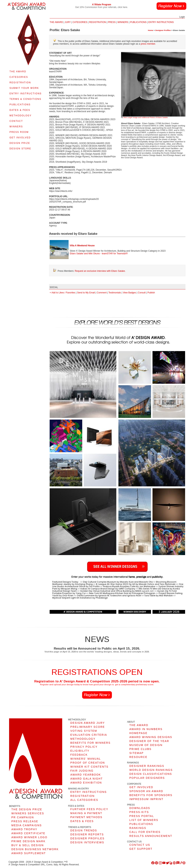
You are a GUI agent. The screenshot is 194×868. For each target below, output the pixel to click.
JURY (68, 22)
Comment (102, 293)
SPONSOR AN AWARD (146, 791)
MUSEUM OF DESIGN (146, 745)
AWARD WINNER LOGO (29, 837)
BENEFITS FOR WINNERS (90, 743)
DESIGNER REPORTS (87, 834)
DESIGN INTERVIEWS (87, 842)
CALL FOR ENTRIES (145, 832)
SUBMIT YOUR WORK (24, 88)
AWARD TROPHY (24, 829)
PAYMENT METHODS (86, 817)
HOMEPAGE (138, 733)
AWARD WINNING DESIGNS (151, 737)
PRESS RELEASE (25, 821)
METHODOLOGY (21, 116)
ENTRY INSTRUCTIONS (26, 94)
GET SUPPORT (141, 849)
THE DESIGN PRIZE (27, 809)
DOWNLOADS (140, 808)
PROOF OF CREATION (88, 763)
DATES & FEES (20, 110)
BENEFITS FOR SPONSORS (151, 795)
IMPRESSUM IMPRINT (146, 799)
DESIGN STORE (20, 149)
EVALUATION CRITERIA (89, 735)
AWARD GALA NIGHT (86, 779)
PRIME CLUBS (140, 749)
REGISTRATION (20, 83)
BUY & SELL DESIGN (28, 845)
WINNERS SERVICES (28, 813)
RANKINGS (138, 828)
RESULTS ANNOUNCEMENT (151, 836)
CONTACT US (140, 845)
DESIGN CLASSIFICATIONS (151, 774)
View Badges (129, 293)
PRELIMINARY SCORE (88, 727)
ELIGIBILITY (80, 751)
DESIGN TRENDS (84, 830)
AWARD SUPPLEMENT (29, 853)
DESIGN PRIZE (20, 143)
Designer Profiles (163, 30)
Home (151, 30)
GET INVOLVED (20, 138)
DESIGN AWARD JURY (88, 723)
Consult (142, 293)
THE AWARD (18, 72)
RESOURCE (138, 757)
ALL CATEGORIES (84, 800)
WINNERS (16, 127)
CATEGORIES (19, 77)
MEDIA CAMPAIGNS (27, 825)
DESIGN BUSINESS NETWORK (35, 849)
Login (182, 17)
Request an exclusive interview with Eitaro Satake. (100, 271)
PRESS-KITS (139, 812)
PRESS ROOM (19, 132)
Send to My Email (86, 293)
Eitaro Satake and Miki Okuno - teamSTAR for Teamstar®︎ (99, 254)
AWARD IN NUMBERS (146, 729)
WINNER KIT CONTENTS (89, 767)
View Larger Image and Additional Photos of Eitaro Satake (144, 117)
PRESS (112, 22)
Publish (151, 293)
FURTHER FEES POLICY (89, 809)
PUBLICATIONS (20, 105)
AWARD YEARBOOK (86, 775)
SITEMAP (137, 753)
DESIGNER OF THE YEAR (149, 741)
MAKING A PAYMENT (86, 813)
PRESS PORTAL (142, 816)
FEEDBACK (79, 755)
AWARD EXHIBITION (86, 783)
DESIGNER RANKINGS (147, 766)
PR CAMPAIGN (23, 817)
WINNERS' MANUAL (86, 759)
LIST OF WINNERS (144, 820)
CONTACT (16, 121)
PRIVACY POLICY (84, 747)
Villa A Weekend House (82, 246)
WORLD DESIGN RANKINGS (151, 770)
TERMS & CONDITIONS (25, 99)
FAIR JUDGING (82, 771)
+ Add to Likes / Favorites (62, 293)
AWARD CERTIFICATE (28, 833)
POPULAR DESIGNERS (147, 778)
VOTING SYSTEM (84, 731)
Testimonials (115, 293)
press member (148, 44)
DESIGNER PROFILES (87, 838)
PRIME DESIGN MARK (28, 841)
